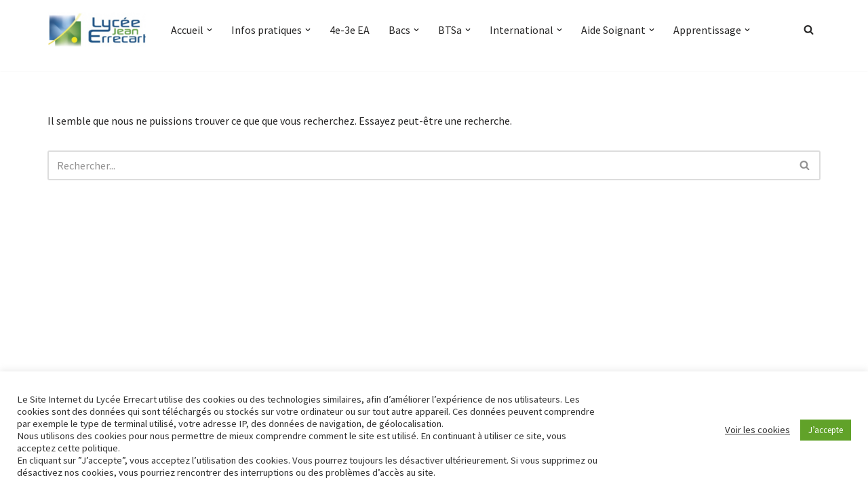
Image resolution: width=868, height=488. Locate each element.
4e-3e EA (350, 30)
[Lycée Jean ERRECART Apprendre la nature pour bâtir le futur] (98, 30)
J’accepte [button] (826, 430)
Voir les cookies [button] (757, 430)
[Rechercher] (809, 29)
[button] (210, 30)
